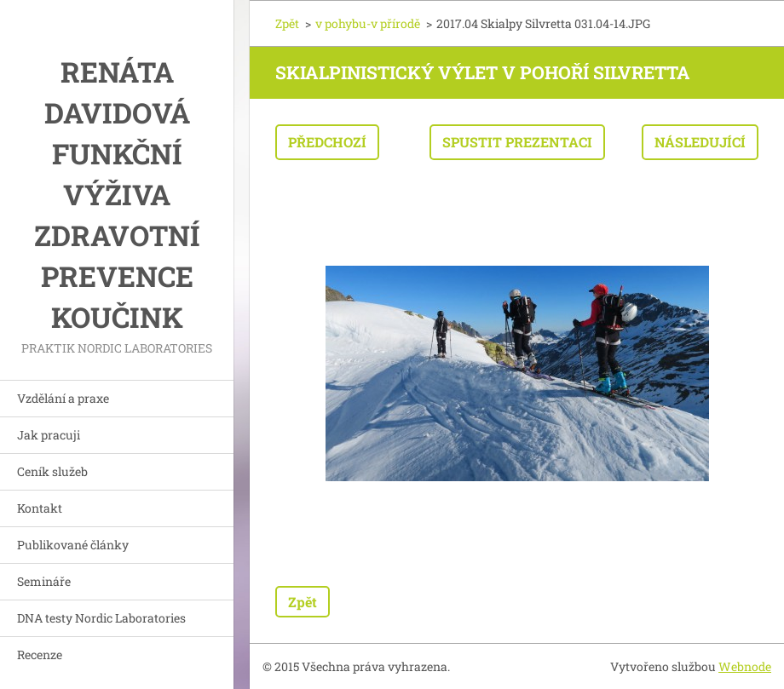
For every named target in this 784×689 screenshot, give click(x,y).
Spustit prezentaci (517, 142)
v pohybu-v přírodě (368, 23)
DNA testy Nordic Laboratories (101, 618)
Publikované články (73, 545)
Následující (700, 142)
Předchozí (327, 142)
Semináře (44, 581)
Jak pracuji (49, 435)
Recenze (40, 655)
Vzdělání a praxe (63, 398)
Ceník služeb (52, 471)
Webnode (745, 666)
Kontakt (40, 508)
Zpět (287, 23)
